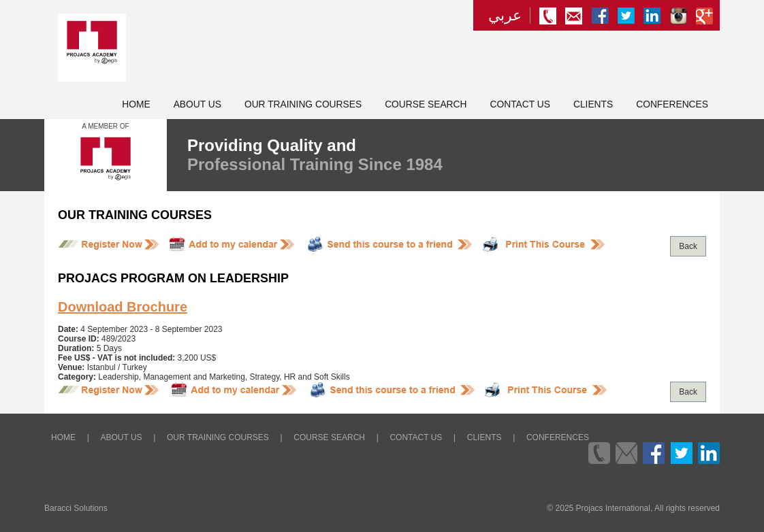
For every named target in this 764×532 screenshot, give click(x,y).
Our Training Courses (303, 104)
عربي (505, 16)
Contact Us (520, 104)
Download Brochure (123, 307)
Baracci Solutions (76, 508)
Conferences (672, 104)
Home (136, 104)
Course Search (426, 104)
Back (688, 246)
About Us (197, 104)
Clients (593, 104)
